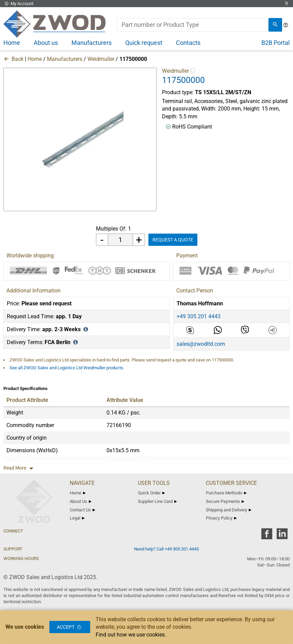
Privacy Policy (221, 518)
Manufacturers (65, 59)
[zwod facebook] (267, 536)
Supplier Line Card (157, 501)
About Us (81, 501)
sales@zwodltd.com (201, 344)
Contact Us (83, 510)
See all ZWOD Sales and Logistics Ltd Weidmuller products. (67, 368)
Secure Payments (225, 501)
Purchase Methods (226, 493)
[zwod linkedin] (282, 536)
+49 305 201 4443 (199, 316)
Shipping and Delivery (229, 510)
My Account (18, 4)
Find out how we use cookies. (131, 635)
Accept (70, 627)
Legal (77, 518)
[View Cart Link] (287, 4)
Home (35, 59)
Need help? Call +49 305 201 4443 (166, 549)
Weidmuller (101, 59)
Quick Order (151, 493)
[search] (275, 25)
